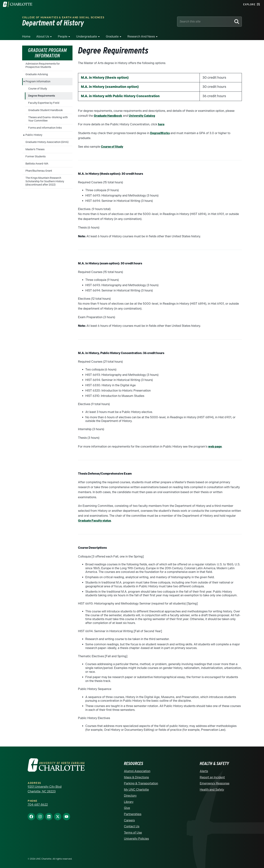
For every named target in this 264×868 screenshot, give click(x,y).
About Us (43, 37)
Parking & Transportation (141, 783)
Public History (34, 135)
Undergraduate (87, 37)
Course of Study (38, 89)
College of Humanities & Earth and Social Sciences (63, 17)
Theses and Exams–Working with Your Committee (48, 119)
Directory (130, 796)
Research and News (141, 37)
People (63, 37)
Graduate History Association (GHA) (47, 142)
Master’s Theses (35, 149)
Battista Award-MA (37, 164)
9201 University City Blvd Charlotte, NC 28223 (45, 789)
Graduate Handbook (108, 116)
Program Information (38, 82)
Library (129, 802)
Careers (129, 820)
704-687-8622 (38, 805)
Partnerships (133, 814)
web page (215, 447)
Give (127, 808)
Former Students (36, 157)
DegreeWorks (160, 133)
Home (26, 37)
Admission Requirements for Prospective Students (43, 65)
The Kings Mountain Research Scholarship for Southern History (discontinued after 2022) (45, 181)
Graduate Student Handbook (45, 110)
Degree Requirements (42, 96)
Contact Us (132, 826)
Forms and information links (45, 128)
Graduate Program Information (47, 53)
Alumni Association (137, 771)
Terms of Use (133, 833)
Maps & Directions (136, 777)
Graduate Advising (37, 74)
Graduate (112, 37)
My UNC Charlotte (136, 790)
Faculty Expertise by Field (44, 103)
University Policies (136, 839)
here (161, 124)
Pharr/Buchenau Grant (39, 171)
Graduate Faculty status (94, 521)
